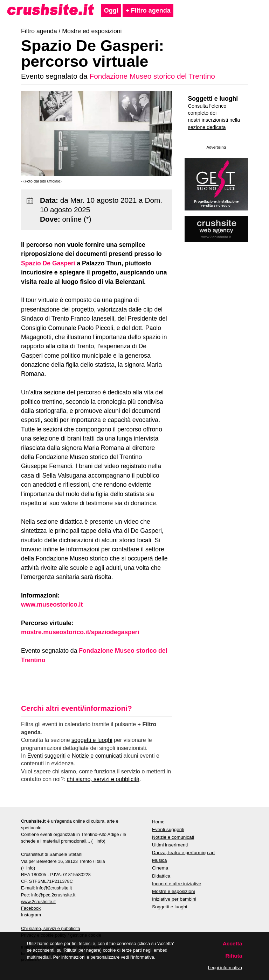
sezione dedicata (207, 127)
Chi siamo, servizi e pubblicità (51, 928)
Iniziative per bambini (174, 899)
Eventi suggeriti (46, 756)
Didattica (161, 876)
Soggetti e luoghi (213, 99)
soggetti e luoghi (92, 740)
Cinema (160, 868)
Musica (160, 860)
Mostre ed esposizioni (92, 31)
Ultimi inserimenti (170, 845)
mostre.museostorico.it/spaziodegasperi (80, 632)
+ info (98, 841)
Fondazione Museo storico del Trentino (152, 76)
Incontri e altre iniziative (177, 884)
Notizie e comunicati (97, 756)
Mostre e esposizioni (174, 891)
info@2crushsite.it (54, 888)
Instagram (31, 915)
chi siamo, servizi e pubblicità (103, 779)
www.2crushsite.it (38, 902)
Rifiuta (234, 956)
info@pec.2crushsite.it (53, 895)
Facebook (31, 908)
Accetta (233, 943)
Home (158, 822)
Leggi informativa (225, 968)
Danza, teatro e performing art (183, 853)
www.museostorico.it (52, 605)
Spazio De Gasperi (48, 263)
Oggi (111, 10)
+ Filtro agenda (148, 10)
